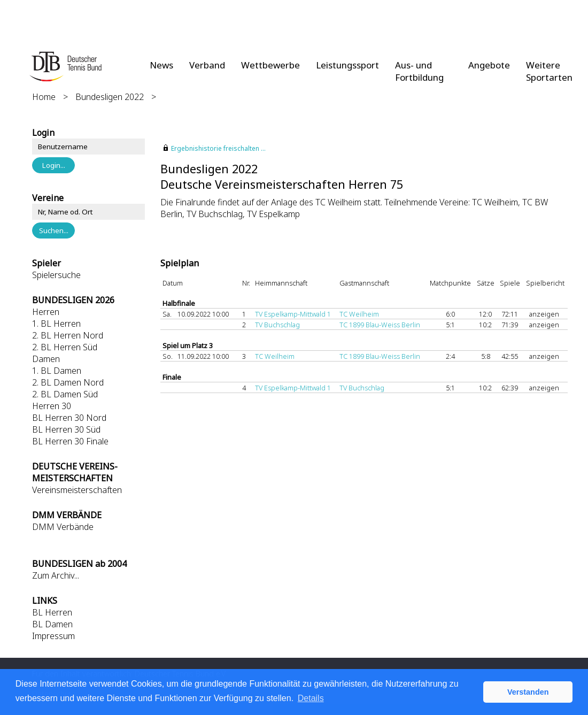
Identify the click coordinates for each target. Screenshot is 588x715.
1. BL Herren (56, 324)
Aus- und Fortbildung (419, 71)
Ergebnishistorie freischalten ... (218, 148)
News (161, 65)
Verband (207, 65)
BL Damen (52, 624)
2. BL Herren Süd (65, 347)
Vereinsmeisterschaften (77, 490)
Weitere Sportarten (549, 71)
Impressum (53, 636)
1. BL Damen (57, 371)
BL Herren (52, 612)
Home (44, 97)
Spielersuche (56, 275)
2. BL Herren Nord (68, 335)
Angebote (489, 65)
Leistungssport (347, 65)
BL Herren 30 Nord (69, 418)
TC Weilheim (359, 314)
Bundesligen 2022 (110, 97)
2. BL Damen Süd (65, 394)
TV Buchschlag (277, 325)
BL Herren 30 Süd (66, 429)
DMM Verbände (63, 527)
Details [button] (311, 698)
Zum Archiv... (56, 575)
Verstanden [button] (528, 692)
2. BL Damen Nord (68, 382)
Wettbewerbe (270, 65)
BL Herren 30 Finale (70, 441)
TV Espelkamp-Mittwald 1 (293, 314)
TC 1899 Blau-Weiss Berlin (380, 325)
